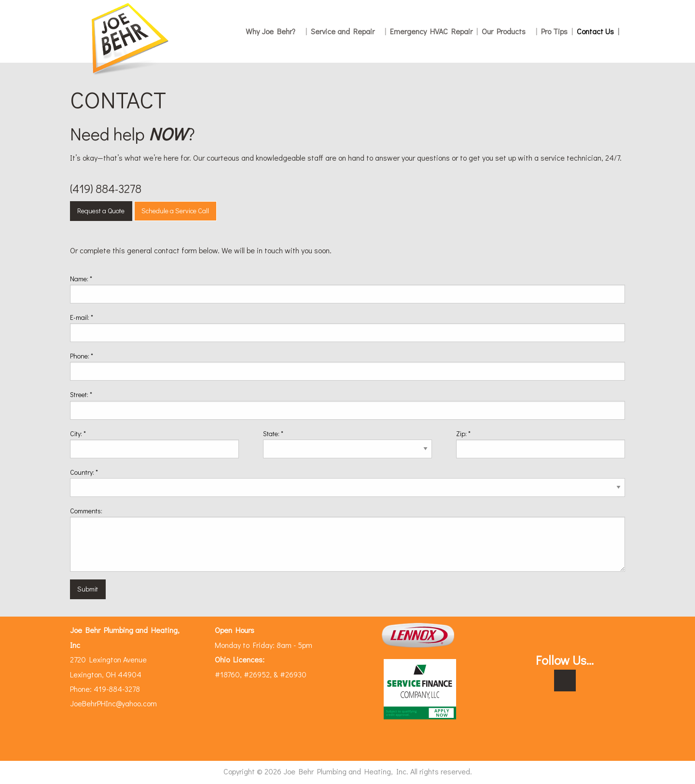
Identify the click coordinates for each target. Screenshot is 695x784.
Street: (81, 394)
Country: (84, 472)
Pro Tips (557, 31)
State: (273, 433)
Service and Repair (348, 31)
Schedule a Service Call (175, 211)
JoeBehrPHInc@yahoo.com (113, 703)
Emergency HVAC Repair (434, 31)
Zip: (463, 433)
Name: (81, 279)
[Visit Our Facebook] (565, 681)
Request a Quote (101, 211)
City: (78, 433)
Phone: (82, 356)
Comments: (86, 511)
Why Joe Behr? (276, 31)
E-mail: (82, 317)
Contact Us (598, 31)
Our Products (509, 31)
